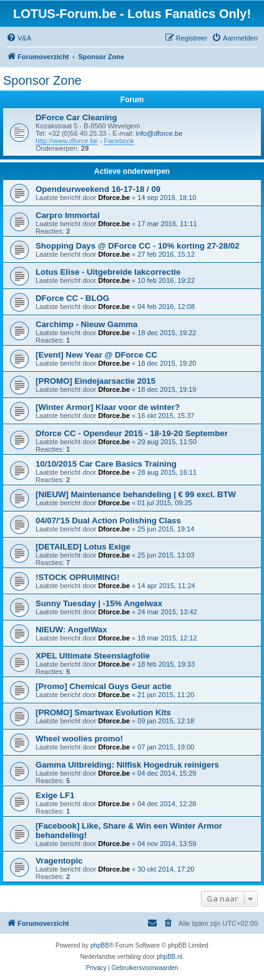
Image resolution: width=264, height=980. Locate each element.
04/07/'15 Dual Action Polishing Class (108, 521)
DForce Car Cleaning (76, 117)
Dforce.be (114, 197)
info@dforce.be (159, 133)
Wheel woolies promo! (79, 739)
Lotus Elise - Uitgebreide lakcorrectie (108, 272)
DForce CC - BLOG (72, 298)
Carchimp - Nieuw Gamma (86, 324)
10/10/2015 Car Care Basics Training (106, 464)
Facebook (119, 141)
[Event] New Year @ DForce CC (96, 355)
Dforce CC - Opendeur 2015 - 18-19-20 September (132, 433)
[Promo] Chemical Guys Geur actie (104, 686)
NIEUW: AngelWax (71, 630)
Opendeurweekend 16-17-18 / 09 (98, 189)
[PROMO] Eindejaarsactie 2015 (95, 381)
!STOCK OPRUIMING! (78, 577)
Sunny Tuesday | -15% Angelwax (99, 603)
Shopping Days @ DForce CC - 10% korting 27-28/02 (138, 246)
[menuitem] (19, 38)
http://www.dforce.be (67, 141)
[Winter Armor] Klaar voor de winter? (108, 407)
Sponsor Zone (42, 80)
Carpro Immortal (68, 215)
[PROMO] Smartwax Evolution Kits (103, 712)
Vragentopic (59, 861)
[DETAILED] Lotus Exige (83, 547)
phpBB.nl (169, 957)
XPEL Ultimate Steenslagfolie (93, 656)
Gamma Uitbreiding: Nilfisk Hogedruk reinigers (127, 765)
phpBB (100, 945)
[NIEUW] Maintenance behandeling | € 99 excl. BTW (136, 494)
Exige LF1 (55, 795)
